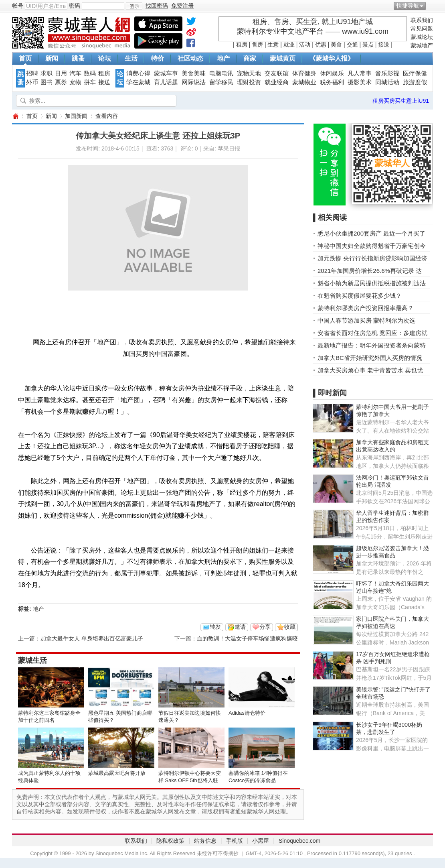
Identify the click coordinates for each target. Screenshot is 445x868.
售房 (257, 45)
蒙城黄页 (283, 58)
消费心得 (138, 73)
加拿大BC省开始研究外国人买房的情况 (370, 358)
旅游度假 (415, 82)
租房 (242, 45)
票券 (61, 82)
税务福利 (332, 82)
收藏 (290, 627)
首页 (25, 58)
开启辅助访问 (431, 6)
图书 (47, 82)
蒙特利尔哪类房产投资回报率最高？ (366, 308)
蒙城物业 (304, 82)
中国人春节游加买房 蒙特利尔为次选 (366, 320)
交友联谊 (277, 73)
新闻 (52, 58)
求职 (47, 73)
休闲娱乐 (332, 73)
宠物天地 (249, 73)
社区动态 (190, 58)
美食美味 (194, 73)
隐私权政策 (170, 841)
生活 (131, 58)
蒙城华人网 (15, 116)
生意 (273, 45)
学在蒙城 (138, 82)
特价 (158, 58)
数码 (90, 73)
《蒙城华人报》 (332, 58)
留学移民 (221, 82)
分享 (265, 627)
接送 (384, 45)
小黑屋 (261, 841)
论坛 (105, 58)
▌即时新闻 (330, 393)
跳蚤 (78, 58)
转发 (215, 627)
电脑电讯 (221, 73)
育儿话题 (166, 82)
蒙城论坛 (422, 37)
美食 (336, 45)
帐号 (18, 6)
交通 (352, 45)
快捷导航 (408, 6)
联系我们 (422, 20)
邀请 (240, 627)
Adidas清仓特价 (247, 713)
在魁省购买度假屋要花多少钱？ (360, 296)
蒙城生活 (32, 661)
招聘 (32, 73)
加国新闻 (76, 116)
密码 (75, 6)
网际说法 (194, 82)
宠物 (75, 82)
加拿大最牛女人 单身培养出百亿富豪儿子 (92, 638)
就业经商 (277, 82)
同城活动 (387, 82)
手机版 (235, 841)
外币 (32, 82)
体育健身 (304, 73)
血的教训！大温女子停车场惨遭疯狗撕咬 (247, 638)
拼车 (90, 82)
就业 (289, 45)
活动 (305, 45)
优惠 (321, 45)
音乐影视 (387, 73)
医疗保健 (415, 73)
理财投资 (249, 82)
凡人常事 (360, 73)
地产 (223, 58)
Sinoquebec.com (299, 841)
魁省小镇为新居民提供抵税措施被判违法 (372, 283)
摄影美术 (360, 82)
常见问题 (422, 28)
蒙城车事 (166, 73)
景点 (368, 45)
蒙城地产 (422, 45)
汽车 (75, 73)
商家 (250, 58)
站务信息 (205, 841)
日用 (61, 73)
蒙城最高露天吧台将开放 (117, 773)
